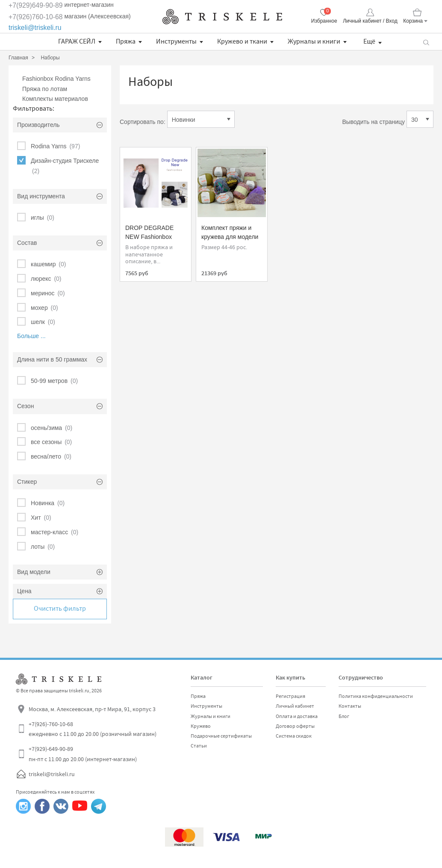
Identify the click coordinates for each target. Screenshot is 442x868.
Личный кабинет (295, 706)
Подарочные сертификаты (221, 736)
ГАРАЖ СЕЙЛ (77, 41)
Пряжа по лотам (45, 89)
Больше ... (31, 336)
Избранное (324, 21)
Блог (344, 716)
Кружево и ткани (242, 41)
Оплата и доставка (297, 716)
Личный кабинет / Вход (370, 21)
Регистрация (290, 696)
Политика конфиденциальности (376, 696)
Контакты (350, 706)
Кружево (201, 726)
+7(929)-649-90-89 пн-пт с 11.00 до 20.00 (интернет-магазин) (83, 754)
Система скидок (294, 736)
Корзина (413, 21)
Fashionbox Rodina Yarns (56, 79)
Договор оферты (295, 726)
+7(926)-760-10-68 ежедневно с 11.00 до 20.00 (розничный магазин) (93, 729)
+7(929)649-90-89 (36, 5)
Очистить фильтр (60, 609)
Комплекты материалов (55, 99)
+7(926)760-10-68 (36, 17)
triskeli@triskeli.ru (35, 28)
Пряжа (126, 41)
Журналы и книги (314, 41)
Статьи (199, 746)
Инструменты (176, 41)
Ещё (369, 41)
